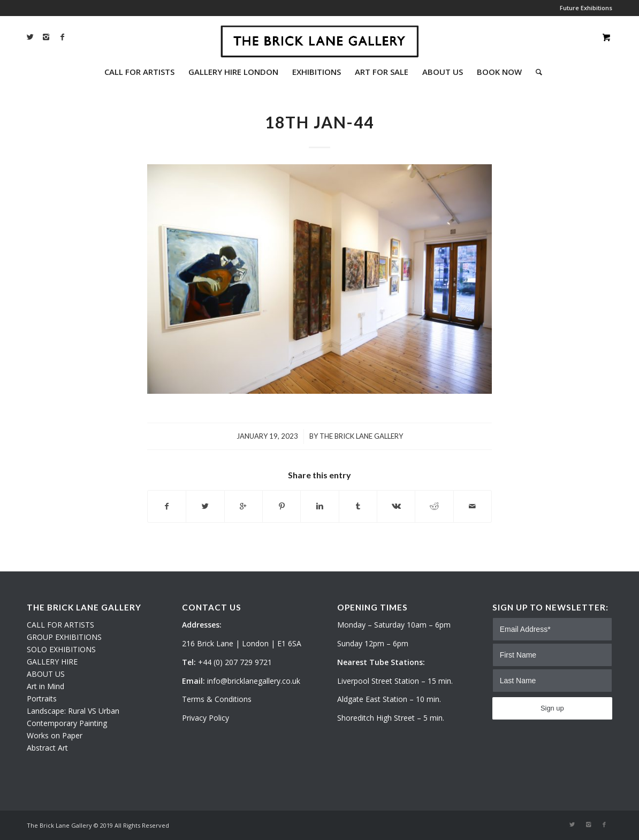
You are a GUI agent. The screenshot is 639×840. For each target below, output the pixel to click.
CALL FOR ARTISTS (60, 625)
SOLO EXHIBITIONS (61, 649)
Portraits (42, 698)
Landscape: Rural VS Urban (73, 711)
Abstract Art (47, 748)
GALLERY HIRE (52, 662)
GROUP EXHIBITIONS (64, 637)
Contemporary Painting (67, 723)
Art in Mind (45, 686)
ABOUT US (46, 674)
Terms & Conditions (217, 699)
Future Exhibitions (586, 8)
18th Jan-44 (319, 122)
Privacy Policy (206, 718)
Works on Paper (55, 735)
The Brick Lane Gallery (361, 436)
